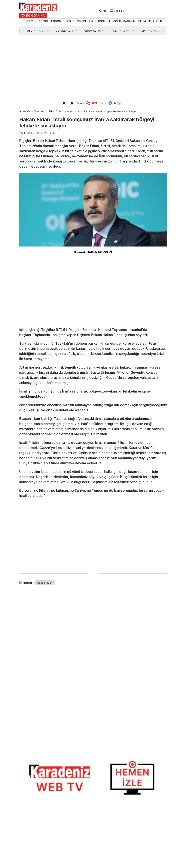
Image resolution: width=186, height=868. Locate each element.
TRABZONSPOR (83, 21)
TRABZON (41, 21)
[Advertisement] (93, 67)
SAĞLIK (116, 21)
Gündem (39, 111)
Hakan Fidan (45, 583)
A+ (65, 103)
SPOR (67, 21)
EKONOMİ (56, 21)
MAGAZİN (129, 21)
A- (73, 103)
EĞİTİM (141, 21)
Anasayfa (25, 111)
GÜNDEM (27, 21)
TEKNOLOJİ (102, 21)
